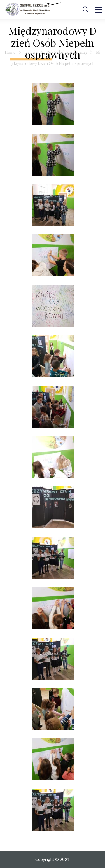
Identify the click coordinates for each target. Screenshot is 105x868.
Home (10, 52)
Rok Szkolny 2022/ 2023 (67, 52)
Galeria (31, 52)
